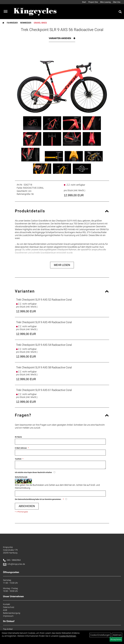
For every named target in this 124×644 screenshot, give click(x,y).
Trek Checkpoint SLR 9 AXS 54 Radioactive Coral (44, 345)
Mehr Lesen (62, 265)
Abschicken (27, 506)
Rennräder (26, 23)
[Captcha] (60, 494)
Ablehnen (117, 635)
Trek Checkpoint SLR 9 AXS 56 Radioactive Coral (62, 30)
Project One (93, 2)
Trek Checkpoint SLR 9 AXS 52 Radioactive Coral (44, 300)
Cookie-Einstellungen (100, 635)
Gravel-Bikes (40, 23)
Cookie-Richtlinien (68, 636)
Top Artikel (8, 629)
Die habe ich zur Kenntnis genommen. (38, 499)
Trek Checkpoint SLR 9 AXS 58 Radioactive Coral (44, 367)
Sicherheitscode (21, 477)
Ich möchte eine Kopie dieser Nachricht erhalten (33, 472)
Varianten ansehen (60, 38)
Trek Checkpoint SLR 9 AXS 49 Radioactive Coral (44, 322)
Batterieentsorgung (12, 613)
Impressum (8, 616)
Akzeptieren (116, 639)
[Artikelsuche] (120, 12)
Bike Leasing (105, 2)
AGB (5, 610)
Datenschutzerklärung (26, 499)
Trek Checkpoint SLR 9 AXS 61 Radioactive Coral (44, 390)
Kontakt (6, 604)
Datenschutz (9, 607)
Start (84, 2)
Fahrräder (12, 23)
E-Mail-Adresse (21, 448)
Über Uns (117, 2)
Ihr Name (18, 437)
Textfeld (18, 459)
